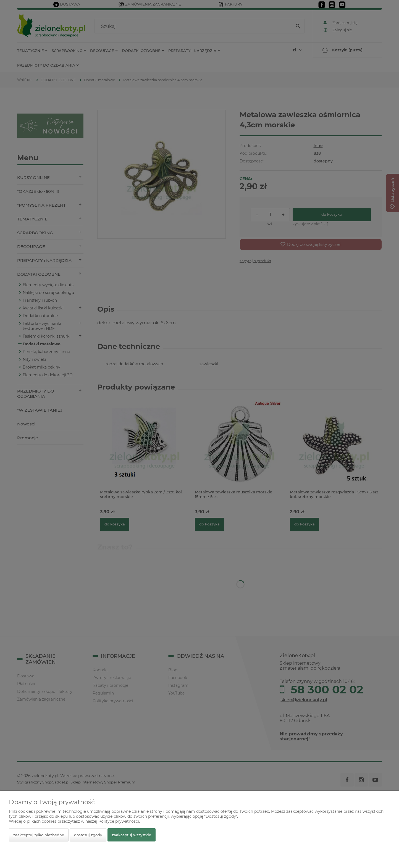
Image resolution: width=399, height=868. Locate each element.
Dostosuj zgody (88, 835)
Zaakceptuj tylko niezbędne (39, 835)
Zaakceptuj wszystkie (132, 835)
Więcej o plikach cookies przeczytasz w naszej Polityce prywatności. (74, 821)
